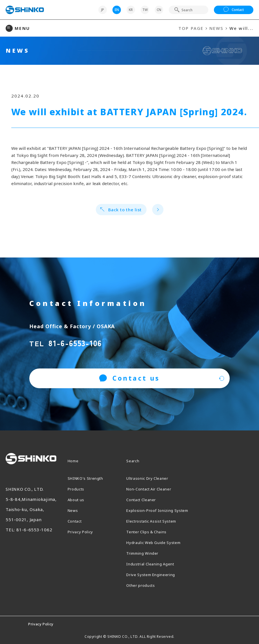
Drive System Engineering (155, 574)
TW (145, 10)
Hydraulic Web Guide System (158, 542)
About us (77, 499)
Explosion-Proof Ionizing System (162, 510)
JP (103, 10)
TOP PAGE (191, 28)
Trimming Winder (146, 553)
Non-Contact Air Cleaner (153, 489)
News (74, 510)
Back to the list (121, 210)
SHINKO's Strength (88, 478)
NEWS (217, 28)
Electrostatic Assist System (156, 521)
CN (159, 10)
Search (134, 461)
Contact (234, 10)
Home (74, 461)
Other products (143, 585)
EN (117, 10)
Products (77, 489)
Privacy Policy (83, 532)
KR (131, 10)
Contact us (129, 378)
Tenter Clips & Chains (150, 532)
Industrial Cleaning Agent (154, 564)
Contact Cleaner (144, 499)
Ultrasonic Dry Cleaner (151, 478)
